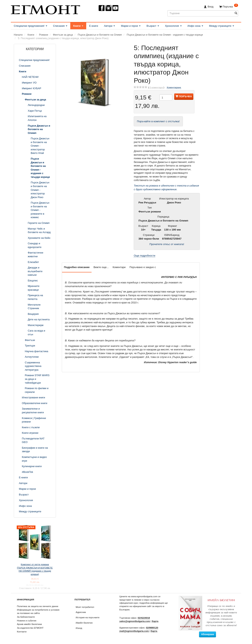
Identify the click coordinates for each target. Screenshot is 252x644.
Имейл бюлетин (84, 623)
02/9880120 (152, 628)
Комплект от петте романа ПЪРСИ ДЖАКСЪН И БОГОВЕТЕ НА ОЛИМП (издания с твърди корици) (35, 569)
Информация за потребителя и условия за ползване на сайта (38, 611)
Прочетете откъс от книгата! (167, 244)
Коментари (119, 267)
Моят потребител (85, 607)
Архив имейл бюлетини (29, 624)
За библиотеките (26, 617)
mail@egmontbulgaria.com (134, 631)
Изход (79, 628)
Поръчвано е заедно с (143, 267)
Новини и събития (27, 621)
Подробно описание (77, 267)
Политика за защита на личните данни (38, 606)
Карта (155, 621)
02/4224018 (144, 618)
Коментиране (174, 87)
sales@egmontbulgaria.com (135, 621)
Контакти (22, 632)
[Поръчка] (229, 7)
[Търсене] (236, 13)
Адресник (81, 612)
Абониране (208, 634)
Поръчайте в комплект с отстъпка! (158, 121)
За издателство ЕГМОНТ (30, 628)
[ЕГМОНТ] (45, 9)
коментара (156, 87)
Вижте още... (101, 267)
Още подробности (144, 256)
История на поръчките (88, 617)
